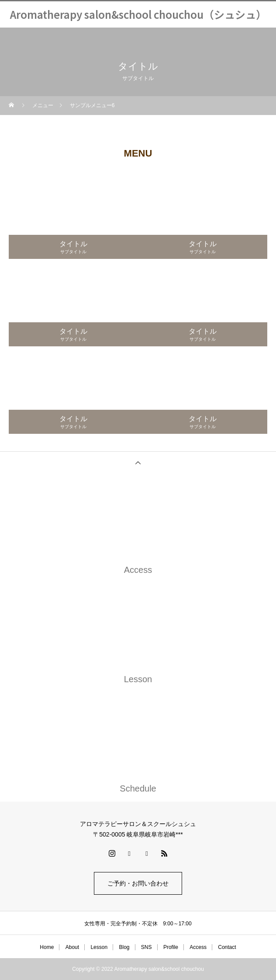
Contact (227, 947)
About (72, 947)
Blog (124, 947)
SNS (147, 947)
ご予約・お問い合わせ (138, 883)
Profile (171, 947)
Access (198, 947)
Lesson (99, 947)
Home (47, 947)
